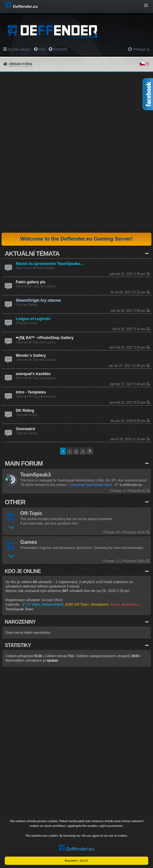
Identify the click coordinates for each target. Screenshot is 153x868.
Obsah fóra (21, 64)
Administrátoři (53, 604)
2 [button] (70, 451)
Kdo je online (23, 571)
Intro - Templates (31, 392)
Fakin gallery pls (31, 282)
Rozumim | (76, 861)
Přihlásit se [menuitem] (141, 49)
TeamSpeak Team (19, 609)
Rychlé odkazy (19, 49)
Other (20, 286)
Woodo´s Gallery (31, 355)
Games (32, 305)
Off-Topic (34, 286)
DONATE (61, 49)
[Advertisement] (76, 152)
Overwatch (25, 429)
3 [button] (76, 451)
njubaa (52, 660)
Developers (100, 604)
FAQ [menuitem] (42, 49)
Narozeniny (20, 622)
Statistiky (18, 645)
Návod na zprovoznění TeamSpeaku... (50, 264)
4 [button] (83, 451)
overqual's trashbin (33, 374)
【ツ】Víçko (31, 604)
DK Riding (25, 411)
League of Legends (33, 319)
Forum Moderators (125, 604)
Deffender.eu (76, 849)
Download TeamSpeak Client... (92, 485)
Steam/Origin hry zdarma (38, 300)
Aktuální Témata (32, 254)
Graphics (50, 286)
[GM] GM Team (77, 604)
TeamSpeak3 (45, 268)
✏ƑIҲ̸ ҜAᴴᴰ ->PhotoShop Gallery (45, 338)
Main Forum (24, 268)
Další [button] (90, 451)
